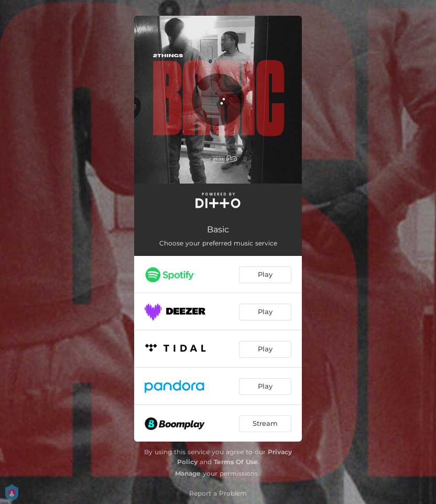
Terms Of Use (236, 462)
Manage (188, 473)
